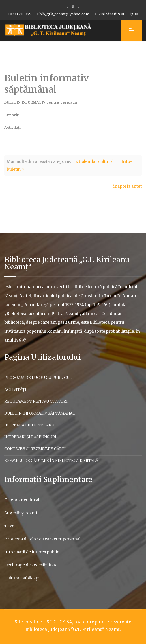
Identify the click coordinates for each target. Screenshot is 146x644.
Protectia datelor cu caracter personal (42, 539)
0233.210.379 (21, 14)
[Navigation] (132, 31)
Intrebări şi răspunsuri (30, 437)
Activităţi (15, 390)
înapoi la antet (127, 186)
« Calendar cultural (94, 161)
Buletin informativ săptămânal (40, 413)
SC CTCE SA (59, 622)
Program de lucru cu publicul (38, 378)
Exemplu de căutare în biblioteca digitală (51, 461)
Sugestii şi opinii (21, 513)
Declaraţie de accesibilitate (31, 565)
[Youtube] (73, 6)
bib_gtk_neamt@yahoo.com (64, 14)
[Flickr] (79, 6)
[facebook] (67, 6)
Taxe (9, 526)
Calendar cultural (22, 500)
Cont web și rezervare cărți (35, 449)
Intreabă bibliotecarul (30, 425)
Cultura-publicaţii (22, 578)
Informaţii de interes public (32, 552)
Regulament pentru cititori (36, 401)
